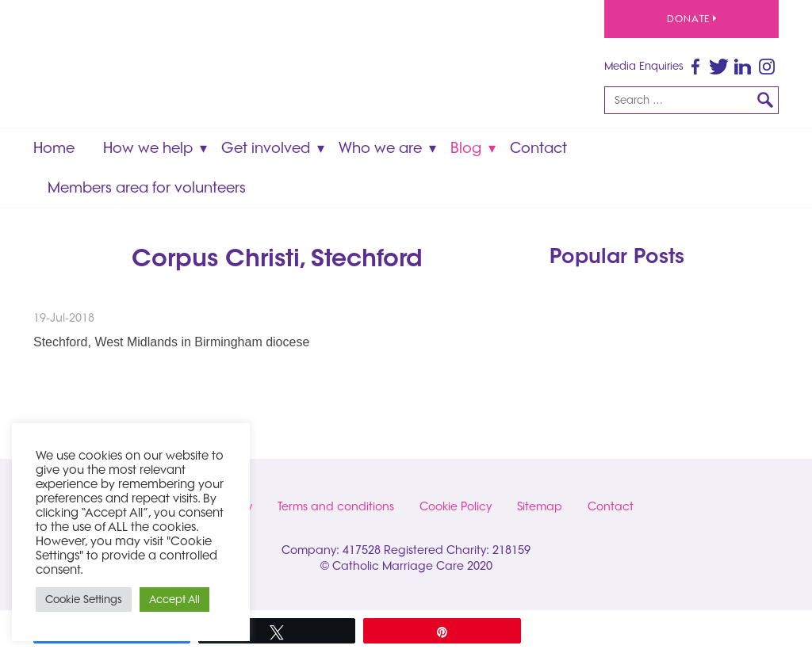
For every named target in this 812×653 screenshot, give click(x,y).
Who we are (380, 148)
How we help (148, 148)
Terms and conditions (336, 506)
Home (54, 148)
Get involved (266, 148)
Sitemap (540, 506)
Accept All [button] (174, 599)
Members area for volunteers (147, 187)
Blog (466, 148)
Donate (691, 19)
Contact (538, 148)
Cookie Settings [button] (84, 599)
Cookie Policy (456, 506)
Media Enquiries (644, 66)
